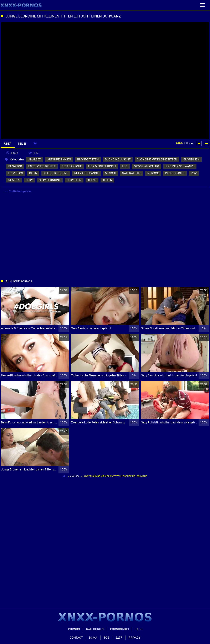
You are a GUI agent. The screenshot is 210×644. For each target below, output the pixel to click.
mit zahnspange (86, 173)
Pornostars (119, 629)
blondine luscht (118, 159)
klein (33, 173)
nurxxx (153, 173)
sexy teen (74, 180)
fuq (125, 166)
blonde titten (88, 159)
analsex (35, 159)
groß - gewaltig (147, 166)
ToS (106, 638)
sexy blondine (50, 180)
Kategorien (95, 629)
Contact (76, 638)
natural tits (132, 173)
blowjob (15, 166)
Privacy (134, 638)
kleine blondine (56, 173)
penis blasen (175, 173)
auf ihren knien (59, 159)
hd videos (16, 173)
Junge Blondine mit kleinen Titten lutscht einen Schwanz (115, 476)
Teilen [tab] (22, 144)
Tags (139, 629)
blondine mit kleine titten (157, 159)
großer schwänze (180, 166)
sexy (29, 180)
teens (92, 180)
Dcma (93, 638)
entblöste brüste (42, 166)
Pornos (74, 629)
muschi (110, 173)
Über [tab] (8, 144)
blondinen (191, 159)
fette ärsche (72, 166)
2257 (119, 638)
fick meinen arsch (102, 166)
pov (194, 173)
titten (107, 180)
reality (14, 180)
